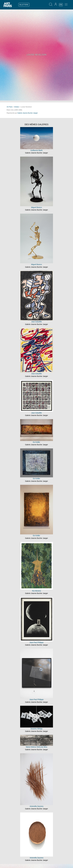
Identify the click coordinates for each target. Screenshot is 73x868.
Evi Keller (36, 442)
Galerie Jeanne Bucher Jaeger (28, 113)
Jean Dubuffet (36, 322)
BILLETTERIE (24, 5)
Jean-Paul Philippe (36, 642)
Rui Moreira (36, 591)
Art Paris (10, 107)
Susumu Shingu (37, 729)
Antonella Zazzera (37, 806)
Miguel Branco (37, 207)
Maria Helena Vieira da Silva (36, 747)
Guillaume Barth (36, 150)
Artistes (17, 107)
